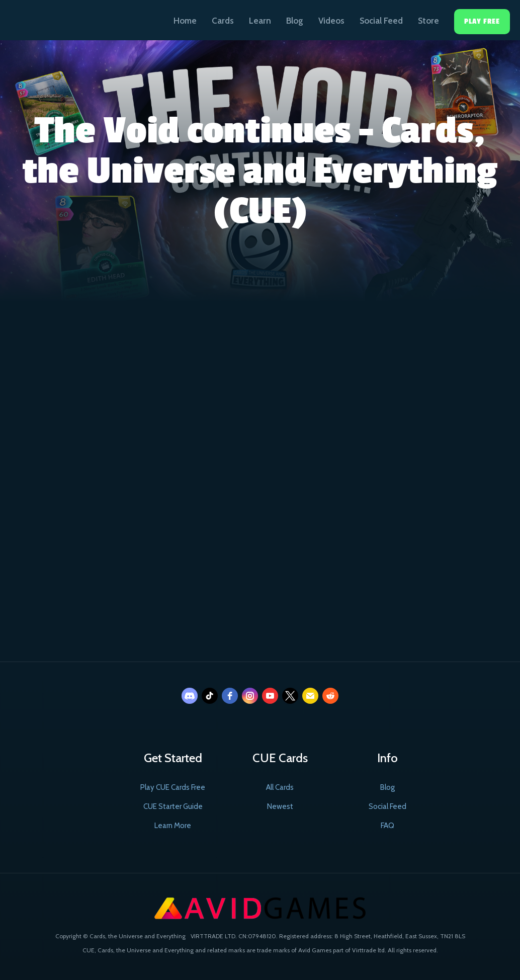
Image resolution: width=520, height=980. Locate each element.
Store (428, 21)
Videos (331, 21)
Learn (260, 21)
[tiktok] (210, 696)
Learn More (173, 826)
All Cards (280, 787)
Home (185, 21)
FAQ (387, 826)
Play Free (482, 21)
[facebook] (230, 696)
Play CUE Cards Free (173, 787)
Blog (295, 21)
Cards (223, 21)
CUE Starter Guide (173, 806)
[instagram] (250, 696)
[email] (310, 696)
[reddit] (330, 696)
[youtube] (270, 696)
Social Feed (381, 21)
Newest (280, 806)
